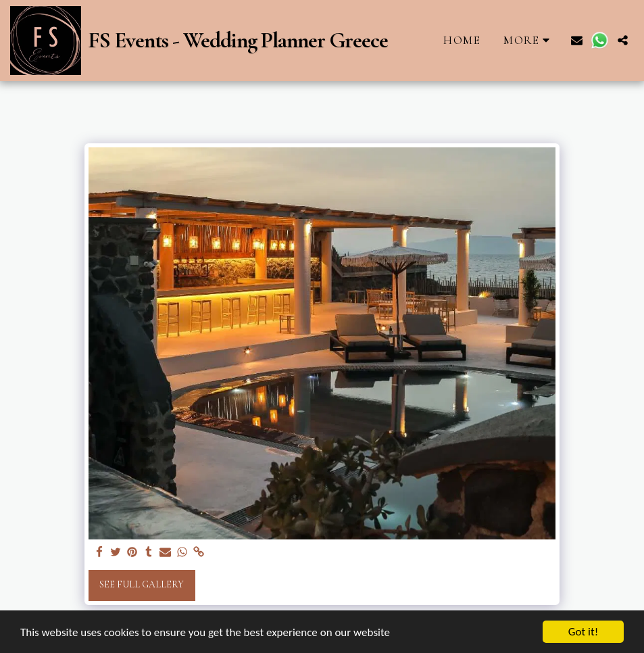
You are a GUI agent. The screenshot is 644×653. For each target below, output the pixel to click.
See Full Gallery (142, 584)
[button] (577, 40)
